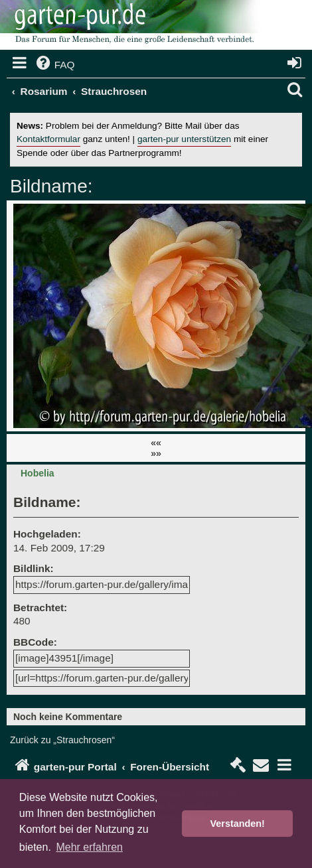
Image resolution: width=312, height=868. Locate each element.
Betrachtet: (40, 608)
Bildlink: (34, 568)
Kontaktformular (48, 139)
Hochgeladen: (47, 534)
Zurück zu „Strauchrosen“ (62, 740)
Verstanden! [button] (238, 824)
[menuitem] (54, 65)
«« (156, 443)
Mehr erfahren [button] (89, 847)
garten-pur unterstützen (184, 139)
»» (156, 453)
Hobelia (38, 473)
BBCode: (35, 642)
